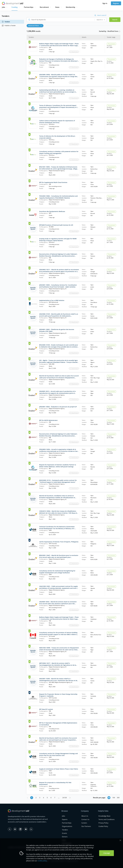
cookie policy (42, 861)
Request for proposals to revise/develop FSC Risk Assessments (55, 783)
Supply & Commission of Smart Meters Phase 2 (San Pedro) (59, 769)
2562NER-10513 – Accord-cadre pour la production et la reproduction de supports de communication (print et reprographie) (57, 392)
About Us (85, 816)
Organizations (67, 826)
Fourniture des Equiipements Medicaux (52, 211)
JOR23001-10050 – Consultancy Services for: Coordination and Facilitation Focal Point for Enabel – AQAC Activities (58, 286)
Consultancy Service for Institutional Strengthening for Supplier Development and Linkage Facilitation (57, 572)
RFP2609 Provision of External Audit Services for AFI (56, 225)
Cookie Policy (103, 826)
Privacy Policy (103, 823)
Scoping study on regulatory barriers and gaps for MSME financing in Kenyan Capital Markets (58, 240)
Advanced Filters (35, 26)
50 (109, 798)
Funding (15, 7)
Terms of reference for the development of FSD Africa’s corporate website (57, 137)
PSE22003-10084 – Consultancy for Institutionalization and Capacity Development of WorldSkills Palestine (58, 197)
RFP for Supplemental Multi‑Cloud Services (53, 182)
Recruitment (44, 7)
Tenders (6, 22)
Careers (84, 823)
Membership (70, 7)
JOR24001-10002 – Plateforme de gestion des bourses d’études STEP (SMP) (57, 330)
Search (115, 20)
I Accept (107, 853)
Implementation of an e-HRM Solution (52, 300)
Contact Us (85, 819)
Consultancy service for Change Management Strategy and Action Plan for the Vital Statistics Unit (58, 754)
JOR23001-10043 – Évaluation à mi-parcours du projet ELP (58, 407)
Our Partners (86, 826)
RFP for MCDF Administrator (48, 420)
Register (116, 3)
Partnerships (29, 7)
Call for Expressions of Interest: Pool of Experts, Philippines (59, 542)
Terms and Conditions (107, 819)
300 (118, 798)
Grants (64, 833)
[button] (36, 26)
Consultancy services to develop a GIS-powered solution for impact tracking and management (59, 152)
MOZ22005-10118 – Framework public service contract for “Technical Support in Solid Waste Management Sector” (58, 481)
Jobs (4, 7)
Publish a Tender (9, 26)
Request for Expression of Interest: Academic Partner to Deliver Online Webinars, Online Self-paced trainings (58, 466)
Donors (65, 837)
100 (114, 798)
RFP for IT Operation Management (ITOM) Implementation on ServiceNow (58, 724)
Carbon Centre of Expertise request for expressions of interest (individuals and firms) (57, 122)
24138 (65, 798)
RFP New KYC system (46, 709)
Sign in (105, 3)
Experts (65, 819)
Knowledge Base (104, 816)
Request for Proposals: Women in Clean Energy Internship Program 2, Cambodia (58, 695)
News (57, 7)
